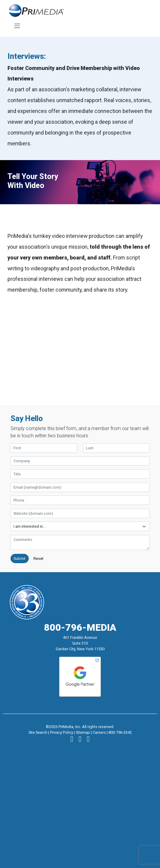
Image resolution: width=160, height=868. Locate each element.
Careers (99, 732)
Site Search (38, 732)
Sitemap (83, 732)
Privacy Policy (62, 732)
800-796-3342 (120, 732)
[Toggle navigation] (17, 26)
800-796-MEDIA (80, 627)
